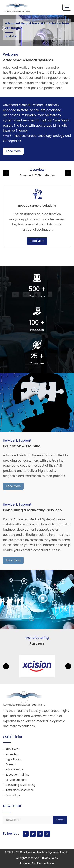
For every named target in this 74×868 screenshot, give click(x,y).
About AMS (13, 749)
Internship (12, 754)
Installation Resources (20, 790)
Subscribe (60, 820)
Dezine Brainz (46, 864)
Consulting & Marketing (20, 785)
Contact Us (13, 795)
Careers (11, 765)
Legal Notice (13, 760)
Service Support (16, 780)
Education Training (17, 775)
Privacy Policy (14, 770)
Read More (11, 36)
